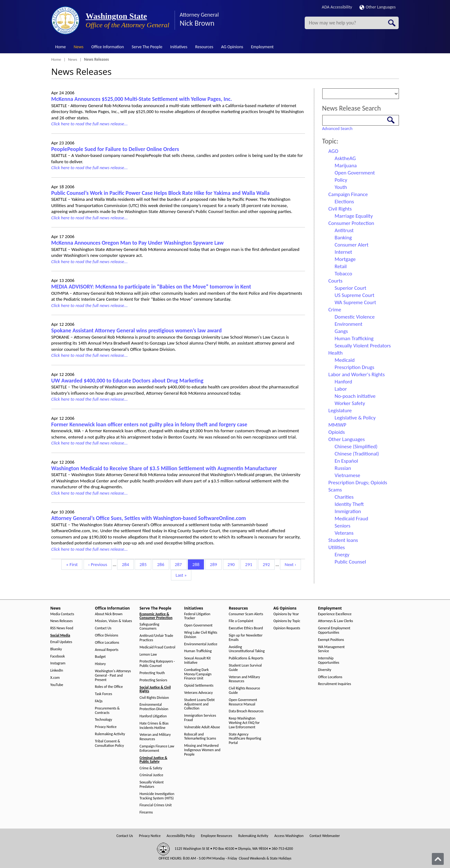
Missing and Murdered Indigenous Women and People (202, 750)
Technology (103, 720)
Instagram (58, 663)
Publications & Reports (246, 658)
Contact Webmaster (325, 836)
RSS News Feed (62, 628)
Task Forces (103, 694)
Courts (336, 281)
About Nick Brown (109, 614)
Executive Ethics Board (246, 628)
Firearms (146, 812)
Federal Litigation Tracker (197, 616)
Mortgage (345, 259)
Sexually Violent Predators (363, 346)
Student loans (343, 540)
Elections (344, 202)
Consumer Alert (352, 245)
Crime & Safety (151, 768)
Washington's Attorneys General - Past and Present (113, 676)
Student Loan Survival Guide (245, 668)
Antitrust (344, 230)
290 (232, 564)
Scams (335, 490)
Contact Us (103, 628)
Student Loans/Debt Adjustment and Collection (199, 704)
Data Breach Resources (246, 711)
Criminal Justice (152, 775)
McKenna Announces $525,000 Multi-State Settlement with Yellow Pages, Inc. (142, 99)
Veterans (344, 533)
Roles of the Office (109, 687)
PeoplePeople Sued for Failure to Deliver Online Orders (115, 149)
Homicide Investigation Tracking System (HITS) (157, 796)
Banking (343, 238)
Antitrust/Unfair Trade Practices (156, 638)
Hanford (344, 382)
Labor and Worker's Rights (357, 374)
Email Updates (61, 642)
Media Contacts (62, 614)
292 (267, 564)
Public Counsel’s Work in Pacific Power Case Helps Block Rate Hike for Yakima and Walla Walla (160, 193)
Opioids (337, 432)
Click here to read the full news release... (90, 124)
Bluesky (56, 649)
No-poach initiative (355, 396)
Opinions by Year (286, 614)
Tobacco (344, 274)
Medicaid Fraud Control (158, 647)
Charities (344, 497)
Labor (341, 389)
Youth (341, 187)
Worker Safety (350, 403)
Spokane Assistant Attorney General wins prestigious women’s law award (137, 330)
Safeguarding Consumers (150, 627)
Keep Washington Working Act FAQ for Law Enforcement (244, 723)
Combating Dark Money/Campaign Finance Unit (198, 674)
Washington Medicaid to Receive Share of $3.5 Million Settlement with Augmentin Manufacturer (164, 468)
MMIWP (337, 425)
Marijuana (346, 166)
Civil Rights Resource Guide (245, 691)
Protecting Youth (152, 673)
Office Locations (107, 643)
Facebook (58, 656)
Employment (262, 47)
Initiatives (179, 47)
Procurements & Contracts (107, 711)
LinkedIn (57, 670)
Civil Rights (340, 209)
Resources (204, 47)
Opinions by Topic (287, 621)
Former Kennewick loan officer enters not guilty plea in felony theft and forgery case (149, 424)
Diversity (325, 670)
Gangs (341, 331)
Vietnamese (348, 475)
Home (60, 47)
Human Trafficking (354, 338)
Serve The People (147, 47)
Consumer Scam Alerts (246, 614)
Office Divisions (106, 635)
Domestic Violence (355, 317)
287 (179, 564)
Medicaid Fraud (352, 519)
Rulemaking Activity (110, 734)
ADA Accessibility (337, 7)
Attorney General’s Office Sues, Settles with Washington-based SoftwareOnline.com (149, 518)
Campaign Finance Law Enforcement (157, 748)
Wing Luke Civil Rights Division (201, 635)
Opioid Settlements (199, 686)
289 (214, 564)
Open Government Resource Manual (243, 702)
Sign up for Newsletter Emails (246, 638)
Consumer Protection (351, 223)
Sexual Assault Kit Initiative (197, 660)
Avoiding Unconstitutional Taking (247, 649)
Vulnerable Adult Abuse (202, 727)
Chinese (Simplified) (356, 447)
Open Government (355, 173)
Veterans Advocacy (199, 693)
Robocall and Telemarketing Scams (200, 737)
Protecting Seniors (153, 680)
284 (126, 564)
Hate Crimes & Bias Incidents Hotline (154, 726)
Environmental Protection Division (154, 707)
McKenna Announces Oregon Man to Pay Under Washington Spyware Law (138, 243)
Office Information (108, 47)
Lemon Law (148, 655)
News (78, 47)
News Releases (62, 621)
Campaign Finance (348, 194)
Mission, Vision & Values (113, 621)
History (100, 664)
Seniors (343, 526)
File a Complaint (241, 621)
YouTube (57, 685)
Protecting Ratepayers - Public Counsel (157, 664)
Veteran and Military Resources (155, 737)
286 (162, 564)
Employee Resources (216, 836)
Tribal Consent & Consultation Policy (109, 743)
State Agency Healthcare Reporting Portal (245, 739)
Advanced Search (337, 129)
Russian (343, 468)
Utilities (337, 547)
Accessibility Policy (181, 836)
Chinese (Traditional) (357, 454)
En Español (347, 461)
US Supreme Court (355, 295)
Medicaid (345, 360)
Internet (344, 252)
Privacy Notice (106, 727)
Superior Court (351, 288)
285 (144, 564)
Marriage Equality (354, 216)
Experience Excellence (335, 614)
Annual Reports (107, 650)
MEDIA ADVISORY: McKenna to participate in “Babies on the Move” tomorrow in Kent (151, 287)
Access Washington (289, 836)
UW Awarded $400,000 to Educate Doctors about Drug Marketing (127, 381)
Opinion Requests (287, 628)
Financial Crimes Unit (156, 805)
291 (250, 564)
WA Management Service (331, 649)
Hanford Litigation (153, 716)
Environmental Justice (201, 644)
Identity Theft (349, 504)
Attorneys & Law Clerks (336, 621)
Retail (341, 266)
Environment (349, 324)
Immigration (348, 511)
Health (336, 353)
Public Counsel (350, 562)
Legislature (340, 411)
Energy (342, 555)
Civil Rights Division (154, 698)
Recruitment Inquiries (335, 684)
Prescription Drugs (355, 367)
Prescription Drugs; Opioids (358, 483)
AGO (334, 151)
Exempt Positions (331, 640)
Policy (341, 180)
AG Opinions (232, 47)
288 (197, 564)
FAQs (99, 701)
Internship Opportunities (329, 660)
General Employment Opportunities (334, 630)
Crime (335, 310)
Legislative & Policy (355, 418)
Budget (100, 657)
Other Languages (378, 7)
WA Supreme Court (355, 302)
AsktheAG (345, 158)
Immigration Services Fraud (200, 718)
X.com (55, 678)
